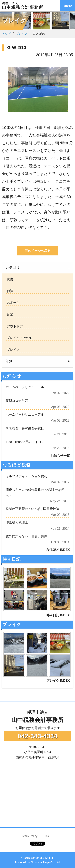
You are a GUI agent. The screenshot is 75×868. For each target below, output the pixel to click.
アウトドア (14, 326)
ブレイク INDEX (58, 681)
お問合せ (22, 728)
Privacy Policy (29, 836)
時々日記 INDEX (58, 615)
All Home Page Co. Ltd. (45, 862)
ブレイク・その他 (19, 338)
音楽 (9, 314)
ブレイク (22, 34)
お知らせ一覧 (60, 456)
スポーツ (12, 303)
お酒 (9, 291)
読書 (9, 279)
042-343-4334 (37, 736)
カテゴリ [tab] (13, 268)
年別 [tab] (9, 361)
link (47, 836)
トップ (6, 34)
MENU (68, 6)
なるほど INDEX (58, 550)
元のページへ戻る (38, 251)
